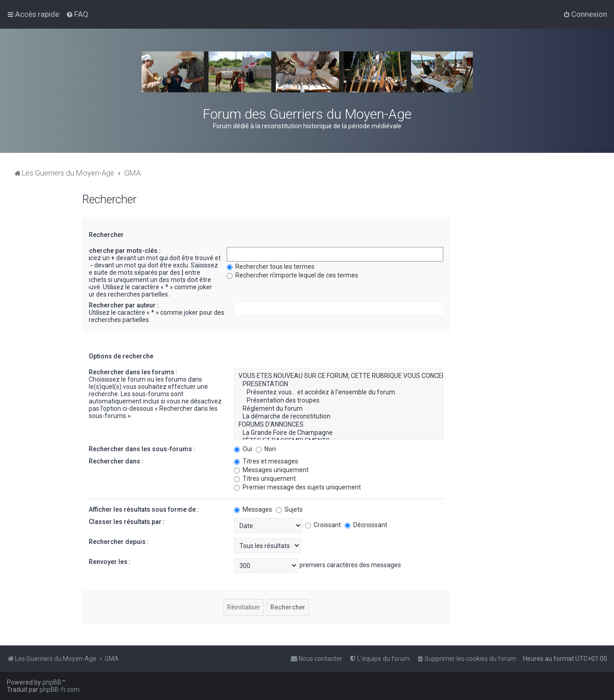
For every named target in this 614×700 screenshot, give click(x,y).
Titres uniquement (265, 478)
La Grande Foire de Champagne (339, 433)
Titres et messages (266, 461)
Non (266, 449)
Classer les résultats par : (127, 522)
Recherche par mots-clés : (121, 251)
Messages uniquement (271, 470)
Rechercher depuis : (119, 542)
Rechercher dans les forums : (133, 372)
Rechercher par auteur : (124, 305)
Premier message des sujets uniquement (297, 487)
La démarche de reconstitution (339, 417)
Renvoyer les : (110, 562)
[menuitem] (77, 14)
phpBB (52, 682)
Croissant (323, 525)
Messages (253, 509)
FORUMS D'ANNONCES (339, 425)
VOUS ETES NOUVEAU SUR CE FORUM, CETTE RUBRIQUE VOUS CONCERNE (339, 376)
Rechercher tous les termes (271, 267)
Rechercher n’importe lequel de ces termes (292, 275)
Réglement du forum (339, 409)
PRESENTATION (339, 384)
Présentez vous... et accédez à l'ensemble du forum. (339, 393)
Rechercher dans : (116, 461)
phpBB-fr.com (60, 690)
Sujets (289, 509)
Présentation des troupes (339, 401)
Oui (243, 449)
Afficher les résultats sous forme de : (144, 509)
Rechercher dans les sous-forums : (142, 449)
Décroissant (366, 525)
